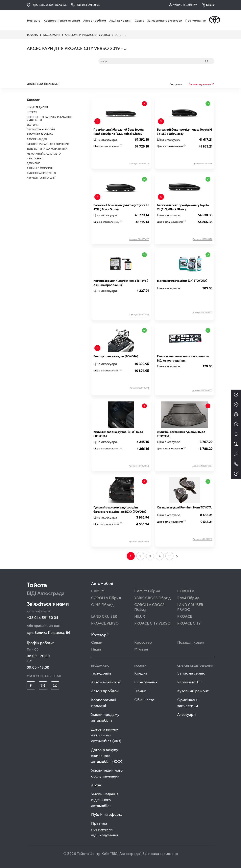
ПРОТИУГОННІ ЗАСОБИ (41, 129)
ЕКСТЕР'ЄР (33, 124)
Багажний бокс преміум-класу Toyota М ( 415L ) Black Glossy (184, 131)
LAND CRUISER (104, 616)
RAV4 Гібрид (188, 597)
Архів (96, 785)
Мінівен (141, 649)
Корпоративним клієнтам (62, 20)
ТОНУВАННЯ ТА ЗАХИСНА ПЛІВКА (47, 149)
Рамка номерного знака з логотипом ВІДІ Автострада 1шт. (183, 358)
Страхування (146, 682)
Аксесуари (187, 714)
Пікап (96, 649)
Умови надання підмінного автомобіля (105, 799)
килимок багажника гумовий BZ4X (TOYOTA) (181, 434)
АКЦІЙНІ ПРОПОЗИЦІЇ (40, 168)
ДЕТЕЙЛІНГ (33, 163)
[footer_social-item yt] (55, 685)
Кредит (141, 673)
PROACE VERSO (105, 623)
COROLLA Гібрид (106, 597)
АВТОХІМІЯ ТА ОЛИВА (40, 134)
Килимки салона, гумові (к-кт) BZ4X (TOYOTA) (118, 434)
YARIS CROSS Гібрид (152, 597)
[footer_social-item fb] (31, 685)
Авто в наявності (106, 682)
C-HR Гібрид (102, 604)
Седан (97, 642)
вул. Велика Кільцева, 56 (47, 5)
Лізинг (140, 691)
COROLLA (186, 591)
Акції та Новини (120, 20)
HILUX (140, 616)
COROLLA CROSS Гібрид (149, 607)
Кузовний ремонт (193, 691)
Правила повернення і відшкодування (105, 829)
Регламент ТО (189, 682)
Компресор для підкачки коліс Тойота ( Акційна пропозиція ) (121, 283)
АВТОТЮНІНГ (35, 158)
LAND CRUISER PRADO (190, 607)
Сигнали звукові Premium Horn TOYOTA (184, 507)
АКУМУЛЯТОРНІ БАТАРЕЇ (41, 178)
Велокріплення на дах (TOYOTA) (116, 356)
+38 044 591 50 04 (43, 617)
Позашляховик (191, 642)
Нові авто (34, 20)
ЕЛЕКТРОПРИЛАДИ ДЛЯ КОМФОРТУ (48, 144)
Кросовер (143, 642)
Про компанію (196, 20)
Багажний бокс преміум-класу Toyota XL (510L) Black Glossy (183, 207)
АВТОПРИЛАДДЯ (37, 139)
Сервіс (139, 20)
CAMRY (98, 591)
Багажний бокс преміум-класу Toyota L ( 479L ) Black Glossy (121, 207)
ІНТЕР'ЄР (32, 112)
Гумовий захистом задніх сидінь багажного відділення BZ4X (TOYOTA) (120, 509)
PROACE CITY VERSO (152, 623)
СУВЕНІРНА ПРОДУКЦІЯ (41, 173)
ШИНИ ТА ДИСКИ (37, 107)
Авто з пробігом (95, 20)
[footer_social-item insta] (43, 685)
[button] (208, 5)
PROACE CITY (189, 623)
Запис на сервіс (191, 673)
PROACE (185, 616)
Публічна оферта (107, 814)
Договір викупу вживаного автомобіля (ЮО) (107, 755)
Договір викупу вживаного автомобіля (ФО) (106, 735)
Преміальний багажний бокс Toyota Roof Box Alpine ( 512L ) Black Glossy (118, 131)
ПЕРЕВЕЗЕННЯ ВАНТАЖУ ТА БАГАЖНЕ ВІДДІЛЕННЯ (49, 118)
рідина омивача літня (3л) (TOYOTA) (182, 281)
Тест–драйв (101, 673)
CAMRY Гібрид (147, 591)
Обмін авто (144, 699)
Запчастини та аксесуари (165, 20)
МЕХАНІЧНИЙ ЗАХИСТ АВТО (44, 153)
